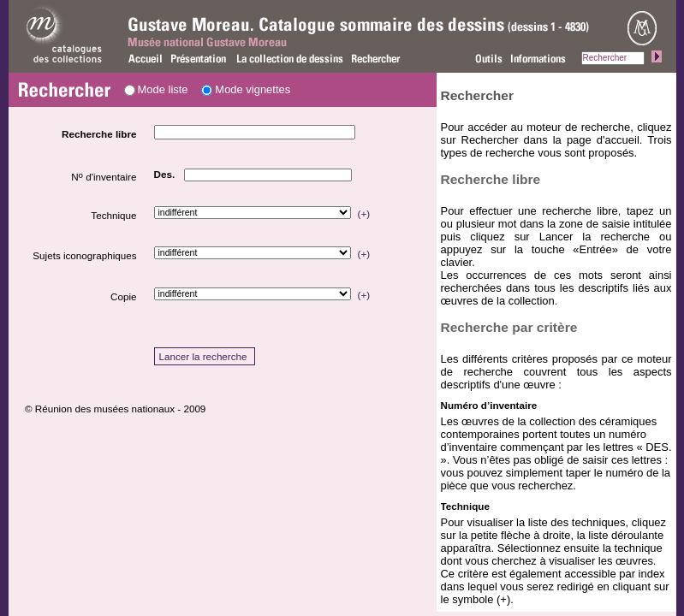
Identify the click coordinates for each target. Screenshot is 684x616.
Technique (113, 215)
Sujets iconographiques (84, 255)
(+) (364, 213)
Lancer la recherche (203, 356)
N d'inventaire (104, 176)
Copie (123, 296)
